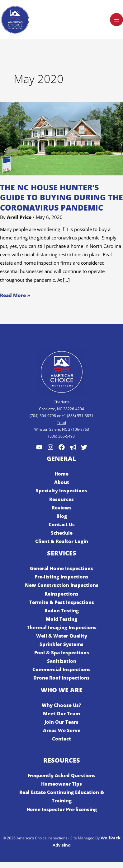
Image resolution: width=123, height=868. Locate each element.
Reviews (62, 508)
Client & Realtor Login (62, 541)
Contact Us (62, 524)
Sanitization (62, 661)
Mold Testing (61, 619)
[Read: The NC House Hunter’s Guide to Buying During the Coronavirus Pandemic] (61, 138)
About (62, 482)
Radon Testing (62, 610)
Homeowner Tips (61, 784)
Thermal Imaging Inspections (62, 627)
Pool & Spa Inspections (62, 652)
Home (61, 474)
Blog (62, 516)
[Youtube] (39, 447)
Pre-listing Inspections (61, 577)
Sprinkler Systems (61, 644)
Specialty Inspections (61, 490)
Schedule (62, 533)
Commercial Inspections (61, 669)
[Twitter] (84, 447)
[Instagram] (50, 447)
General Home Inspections (61, 568)
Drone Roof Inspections (61, 678)
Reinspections (61, 594)
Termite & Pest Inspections (62, 602)
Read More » (15, 295)
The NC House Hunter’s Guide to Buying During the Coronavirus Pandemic (61, 197)
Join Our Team (61, 722)
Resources (61, 499)
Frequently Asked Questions (61, 775)
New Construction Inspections (62, 585)
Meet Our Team (61, 713)
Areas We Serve (62, 730)
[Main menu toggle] (116, 20)
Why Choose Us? (61, 705)
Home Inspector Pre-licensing (62, 809)
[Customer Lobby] (73, 447)
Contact (61, 739)
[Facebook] (62, 447)
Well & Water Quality (62, 636)
